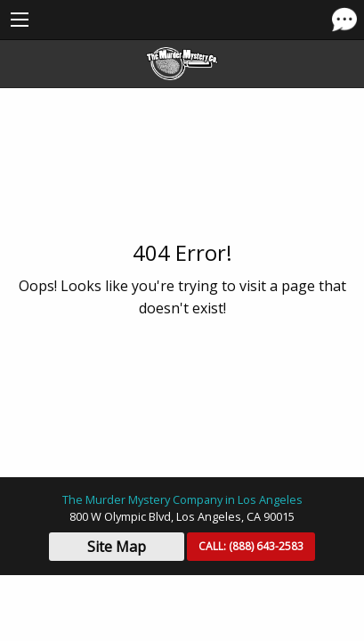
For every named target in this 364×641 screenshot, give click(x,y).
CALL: (251, 546)
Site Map (117, 547)
